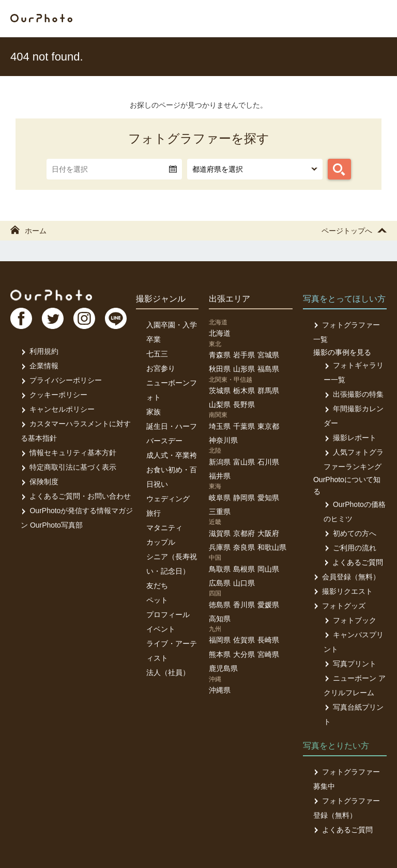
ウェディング (168, 499)
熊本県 (220, 654)
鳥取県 (220, 569)
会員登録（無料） (347, 577)
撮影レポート (350, 438)
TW (53, 319)
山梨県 (220, 405)
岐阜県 (220, 498)
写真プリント (350, 664)
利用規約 (40, 351)
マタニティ (164, 528)
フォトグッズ (339, 606)
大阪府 (268, 533)
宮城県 (268, 355)
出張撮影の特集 (353, 394)
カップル (161, 542)
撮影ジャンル (161, 299)
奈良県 (244, 547)
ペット (157, 600)
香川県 (244, 605)
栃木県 (244, 391)
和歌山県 (272, 547)
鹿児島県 (223, 668)
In (85, 319)
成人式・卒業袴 (172, 455)
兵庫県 (220, 547)
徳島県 (220, 605)
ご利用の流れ (350, 548)
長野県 (244, 405)
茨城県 (220, 391)
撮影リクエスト (343, 591)
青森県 (220, 355)
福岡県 (220, 640)
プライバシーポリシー (61, 380)
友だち (157, 586)
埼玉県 (220, 426)
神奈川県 (223, 440)
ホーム (28, 231)
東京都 (268, 426)
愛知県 (268, 498)
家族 (154, 412)
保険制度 (40, 482)
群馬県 (268, 391)
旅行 (154, 513)
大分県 (244, 654)
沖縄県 (220, 690)
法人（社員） (168, 672)
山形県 (244, 369)
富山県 (244, 462)
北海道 (220, 333)
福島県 (268, 369)
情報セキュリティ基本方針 (68, 453)
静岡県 (244, 498)
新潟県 (220, 462)
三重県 (220, 512)
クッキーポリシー (54, 395)
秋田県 (220, 369)
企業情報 (40, 366)
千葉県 (244, 426)
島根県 (244, 569)
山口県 (244, 583)
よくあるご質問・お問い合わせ (76, 496)
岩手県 (244, 355)
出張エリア (230, 299)
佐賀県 (244, 640)
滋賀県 (220, 533)
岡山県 (268, 569)
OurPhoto (52, 295)
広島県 (220, 583)
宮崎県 (268, 654)
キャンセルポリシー (58, 409)
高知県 (220, 619)
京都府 (244, 533)
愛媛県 (268, 605)
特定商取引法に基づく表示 (68, 467)
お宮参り (161, 368)
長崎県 (268, 640)
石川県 (268, 462)
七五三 (157, 354)
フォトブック (350, 620)
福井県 (220, 476)
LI (117, 319)
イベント (161, 629)
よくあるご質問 (353, 562)
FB (21, 319)
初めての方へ (350, 533)
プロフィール (168, 615)
